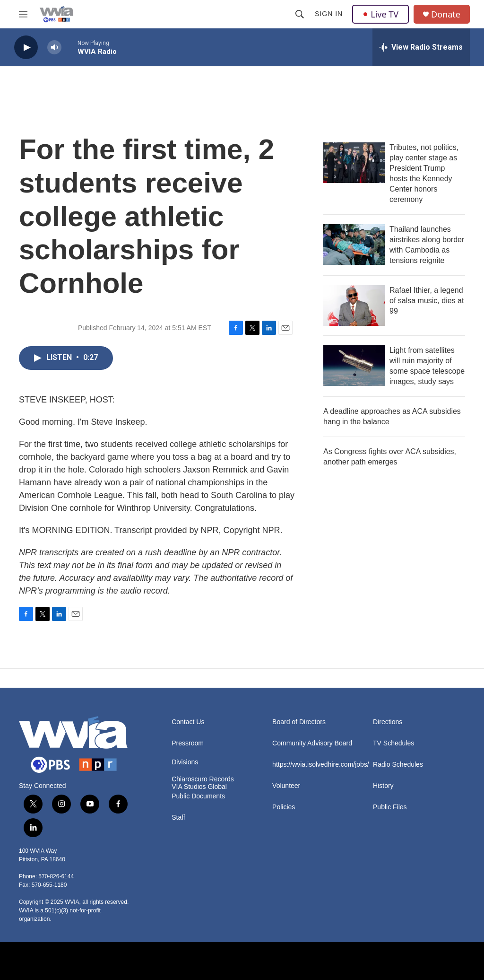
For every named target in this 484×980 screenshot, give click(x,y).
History (383, 786)
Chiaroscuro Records (203, 779)
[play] (26, 48)
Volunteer (286, 786)
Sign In (329, 14)
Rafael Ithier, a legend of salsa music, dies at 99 (427, 301)
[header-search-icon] (300, 14)
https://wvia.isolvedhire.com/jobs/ (318, 765)
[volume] (54, 48)
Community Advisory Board (312, 743)
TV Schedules (393, 743)
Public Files (390, 807)
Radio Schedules (398, 765)
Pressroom (188, 743)
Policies (284, 807)
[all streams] (421, 47)
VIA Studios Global (199, 787)
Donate (446, 14)
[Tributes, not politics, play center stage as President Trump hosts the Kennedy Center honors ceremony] (354, 163)
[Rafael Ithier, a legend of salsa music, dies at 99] (354, 306)
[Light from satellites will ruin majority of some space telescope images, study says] (354, 366)
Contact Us (188, 722)
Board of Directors (299, 722)
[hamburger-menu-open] (23, 14)
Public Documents (198, 796)
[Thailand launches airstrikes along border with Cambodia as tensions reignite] (354, 245)
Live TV (380, 14)
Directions (388, 722)
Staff (178, 818)
